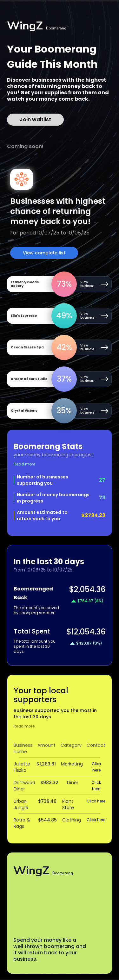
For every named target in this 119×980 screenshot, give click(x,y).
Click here (96, 767)
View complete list (44, 253)
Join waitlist (35, 119)
